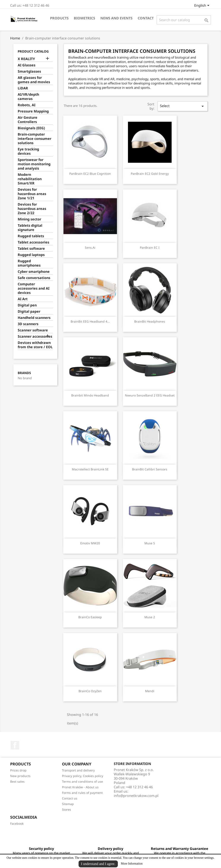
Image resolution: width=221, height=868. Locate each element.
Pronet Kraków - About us (80, 787)
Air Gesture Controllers (28, 120)
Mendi (150, 691)
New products (20, 776)
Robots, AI (27, 105)
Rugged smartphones (29, 263)
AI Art (23, 299)
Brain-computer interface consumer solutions (35, 139)
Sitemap (68, 804)
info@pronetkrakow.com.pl (136, 796)
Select (183, 106)
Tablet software (31, 249)
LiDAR (23, 88)
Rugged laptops (31, 255)
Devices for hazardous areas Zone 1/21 (32, 194)
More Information (132, 864)
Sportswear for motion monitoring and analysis (34, 164)
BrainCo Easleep (90, 617)
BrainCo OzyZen (90, 691)
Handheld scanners (34, 318)
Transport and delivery (78, 770)
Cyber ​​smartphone (34, 272)
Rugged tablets (31, 236)
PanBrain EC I (150, 247)
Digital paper (29, 311)
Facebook (15, 745)
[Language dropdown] (203, 6)
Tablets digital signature (30, 228)
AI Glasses (27, 65)
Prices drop (18, 770)
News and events (116, 18)
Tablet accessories (33, 242)
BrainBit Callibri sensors (150, 469)
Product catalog (33, 51)
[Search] (184, 20)
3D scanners (28, 324)
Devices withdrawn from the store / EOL (35, 345)
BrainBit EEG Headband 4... (90, 321)
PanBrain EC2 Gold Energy (150, 174)
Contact (146, 18)
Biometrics (84, 18)
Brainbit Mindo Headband (90, 395)
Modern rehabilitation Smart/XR (30, 179)
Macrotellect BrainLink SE (90, 469)
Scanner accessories (35, 336)
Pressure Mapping (33, 111)
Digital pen (27, 305)
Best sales (17, 781)
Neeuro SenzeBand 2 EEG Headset (150, 395)
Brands (24, 373)
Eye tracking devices (28, 151)
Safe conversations (34, 278)
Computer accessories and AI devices (34, 288)
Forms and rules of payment (82, 793)
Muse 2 (150, 617)
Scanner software (33, 330)
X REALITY (26, 59)
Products (59, 18)
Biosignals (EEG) (31, 128)
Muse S (150, 543)
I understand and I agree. (98, 864)
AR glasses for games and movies (34, 80)
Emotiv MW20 (90, 543)
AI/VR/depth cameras (28, 97)
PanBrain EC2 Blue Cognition (90, 174)
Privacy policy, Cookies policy (83, 776)
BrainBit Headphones (150, 321)
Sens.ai (90, 247)
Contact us (70, 798)
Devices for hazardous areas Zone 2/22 (32, 209)
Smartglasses (29, 71)
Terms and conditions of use (82, 781)
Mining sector (29, 219)
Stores (66, 809)
